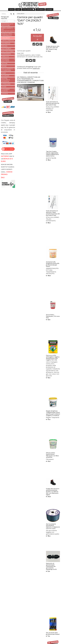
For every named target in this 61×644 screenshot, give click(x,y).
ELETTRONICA (6, 49)
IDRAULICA (5, 57)
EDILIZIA (5, 46)
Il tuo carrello (28, 9)
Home (11, 9)
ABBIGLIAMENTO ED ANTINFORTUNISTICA (8, 30)
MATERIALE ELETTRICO (5, 60)
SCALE (4, 73)
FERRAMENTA (6, 54)
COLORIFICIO (6, 43)
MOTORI (5, 64)
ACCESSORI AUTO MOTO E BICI (8, 25)
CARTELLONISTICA (8, 41)
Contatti (49, 9)
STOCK (4, 87)
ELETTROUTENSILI (8, 51)
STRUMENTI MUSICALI (6, 90)
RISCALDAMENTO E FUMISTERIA (7, 70)
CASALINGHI (21, 14)
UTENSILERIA (6, 84)
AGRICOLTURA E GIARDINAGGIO (7, 35)
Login (18, 9)
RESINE (4, 66)
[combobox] (8, 21)
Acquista (37, 38)
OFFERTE (5, 94)
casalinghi (36, 68)
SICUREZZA (5, 76)
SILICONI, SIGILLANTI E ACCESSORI (6, 80)
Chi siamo (40, 9)
